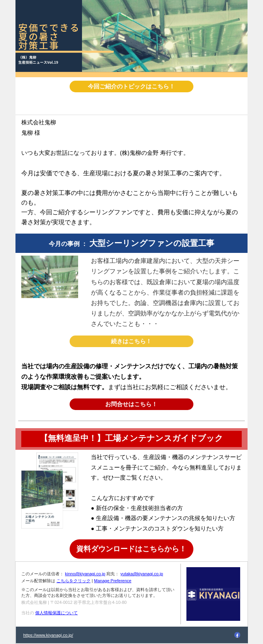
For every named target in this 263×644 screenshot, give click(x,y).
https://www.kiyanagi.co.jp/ (48, 635)
